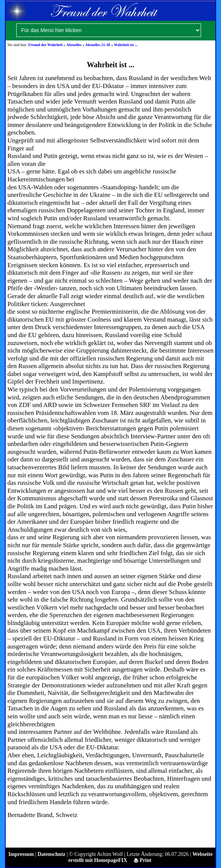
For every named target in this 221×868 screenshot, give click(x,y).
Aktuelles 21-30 (98, 45)
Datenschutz (51, 854)
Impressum (21, 854)
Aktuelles (74, 45)
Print (143, 860)
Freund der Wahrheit (45, 45)
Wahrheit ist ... (126, 45)
